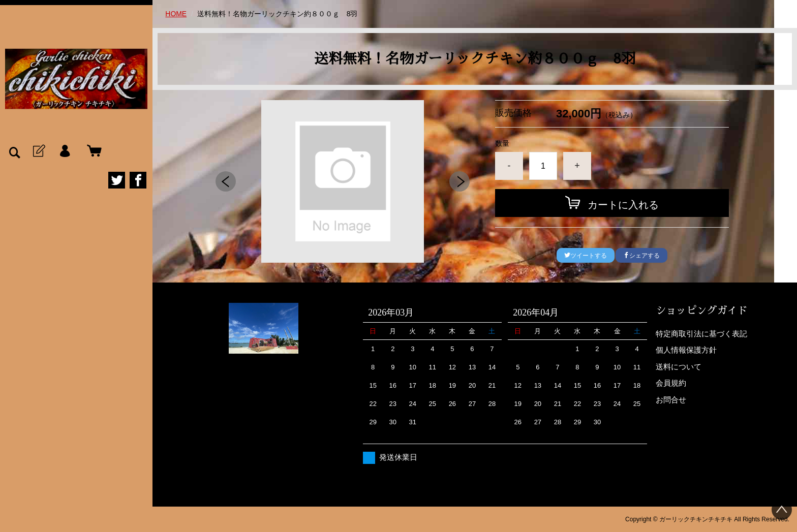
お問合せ (671, 400)
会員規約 (671, 383)
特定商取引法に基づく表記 (701, 334)
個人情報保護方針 (686, 350)
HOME (176, 14)
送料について (679, 367)
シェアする (641, 256)
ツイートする (586, 256)
